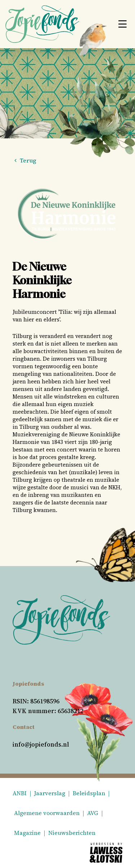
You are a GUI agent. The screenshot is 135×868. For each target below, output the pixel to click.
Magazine (27, 833)
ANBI (20, 793)
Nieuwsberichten (72, 833)
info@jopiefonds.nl (41, 744)
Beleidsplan (89, 793)
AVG (93, 813)
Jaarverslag (50, 793)
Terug (24, 160)
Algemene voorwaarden (47, 813)
